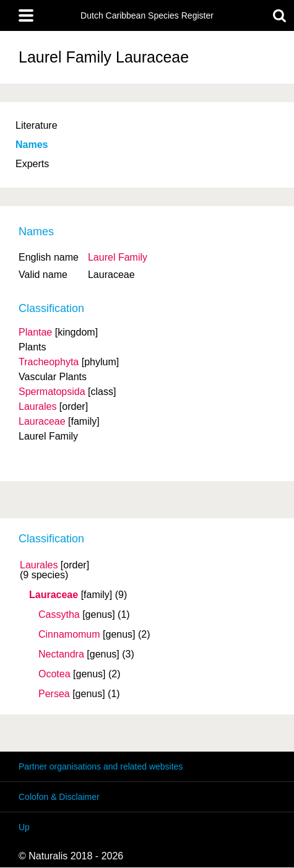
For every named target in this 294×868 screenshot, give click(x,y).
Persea (54, 694)
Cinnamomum (69, 635)
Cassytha (59, 615)
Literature (37, 125)
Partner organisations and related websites (101, 766)
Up (24, 827)
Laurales (39, 565)
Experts (32, 164)
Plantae (35, 332)
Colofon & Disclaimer (59, 797)
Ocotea (54, 674)
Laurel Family (118, 257)
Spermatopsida (52, 392)
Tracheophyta (49, 362)
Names (32, 145)
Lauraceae (54, 595)
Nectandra (61, 654)
